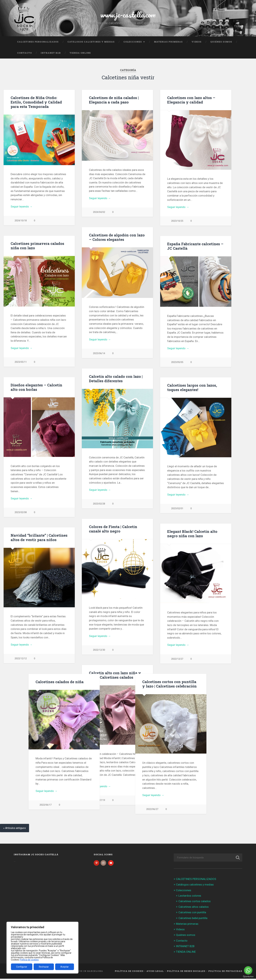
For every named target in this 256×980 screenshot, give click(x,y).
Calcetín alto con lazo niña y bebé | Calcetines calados (115, 676)
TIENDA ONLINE (80, 53)
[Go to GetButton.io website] (248, 977)
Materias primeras (168, 42)
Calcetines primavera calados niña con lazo (37, 246)
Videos (196, 42)
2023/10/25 (177, 221)
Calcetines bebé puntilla (193, 919)
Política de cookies (29, 960)
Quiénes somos (221, 42)
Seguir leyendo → (21, 206)
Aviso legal (155, 972)
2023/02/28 (99, 504)
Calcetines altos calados (194, 908)
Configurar (22, 967)
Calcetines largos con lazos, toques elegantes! (192, 388)
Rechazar (44, 967)
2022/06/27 (21, 810)
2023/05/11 (21, 362)
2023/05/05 (177, 363)
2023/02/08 (21, 513)
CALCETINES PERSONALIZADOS (38, 42)
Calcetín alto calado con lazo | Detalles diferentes (116, 379)
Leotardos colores (190, 897)
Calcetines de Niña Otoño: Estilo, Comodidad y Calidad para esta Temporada (36, 102)
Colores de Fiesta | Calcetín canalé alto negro (113, 530)
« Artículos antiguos (15, 829)
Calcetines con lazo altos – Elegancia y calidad (191, 100)
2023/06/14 (99, 354)
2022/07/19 (99, 801)
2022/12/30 (99, 651)
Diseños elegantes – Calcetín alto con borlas (36, 388)
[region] (42, 948)
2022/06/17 (177, 806)
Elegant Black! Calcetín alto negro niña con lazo (192, 534)
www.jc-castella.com (128, 15)
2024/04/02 (99, 212)
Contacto (24, 53)
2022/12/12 (21, 659)
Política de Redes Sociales (186, 972)
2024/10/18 (21, 221)
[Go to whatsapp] (248, 970)
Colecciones (133, 42)
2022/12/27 (177, 660)
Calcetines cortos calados (195, 903)
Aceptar (65, 967)
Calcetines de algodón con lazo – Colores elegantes (117, 237)
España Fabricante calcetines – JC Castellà (195, 246)
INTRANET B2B (51, 53)
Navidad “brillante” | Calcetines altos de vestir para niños (39, 538)
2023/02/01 (177, 509)
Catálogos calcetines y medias (91, 42)
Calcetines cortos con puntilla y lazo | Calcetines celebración (38, 685)
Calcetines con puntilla (192, 914)
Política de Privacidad (225, 972)
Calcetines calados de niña (191, 683)
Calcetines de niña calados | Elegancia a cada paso (114, 100)
